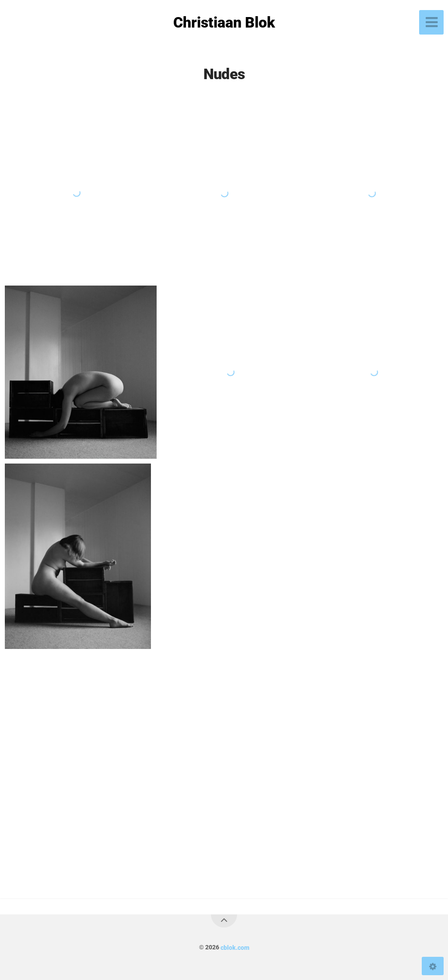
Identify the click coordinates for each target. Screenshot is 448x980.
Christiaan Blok (224, 22)
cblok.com (235, 947)
